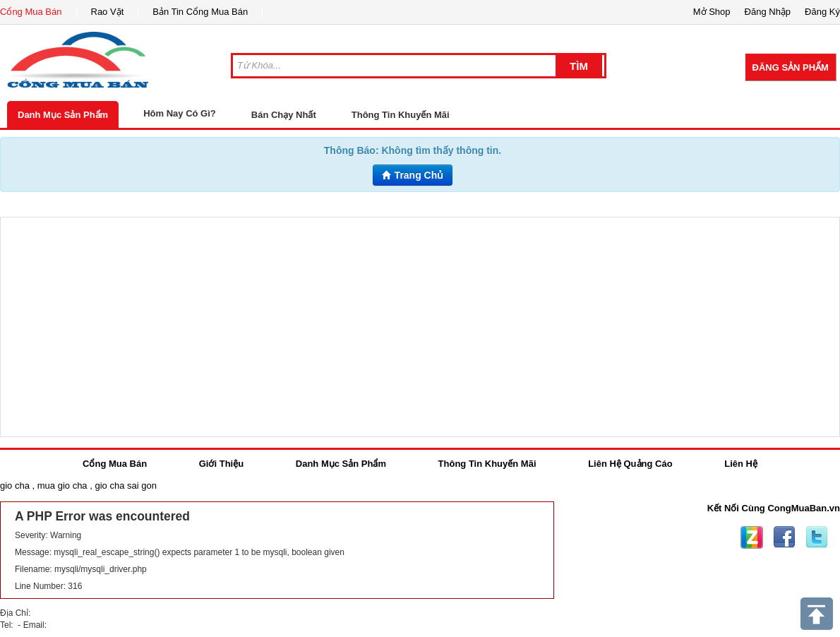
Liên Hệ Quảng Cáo (630, 464)
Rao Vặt (108, 12)
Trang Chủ (413, 175)
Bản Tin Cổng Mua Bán (200, 12)
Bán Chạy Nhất (284, 115)
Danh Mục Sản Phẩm (63, 115)
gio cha (15, 486)
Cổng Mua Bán (31, 12)
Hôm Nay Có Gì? (180, 113)
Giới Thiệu (221, 464)
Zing (752, 537)
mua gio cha (62, 486)
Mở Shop (712, 12)
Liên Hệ (741, 464)
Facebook (784, 537)
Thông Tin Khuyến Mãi (401, 115)
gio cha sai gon (125, 486)
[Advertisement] (420, 327)
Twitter (817, 537)
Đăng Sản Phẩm (791, 67)
